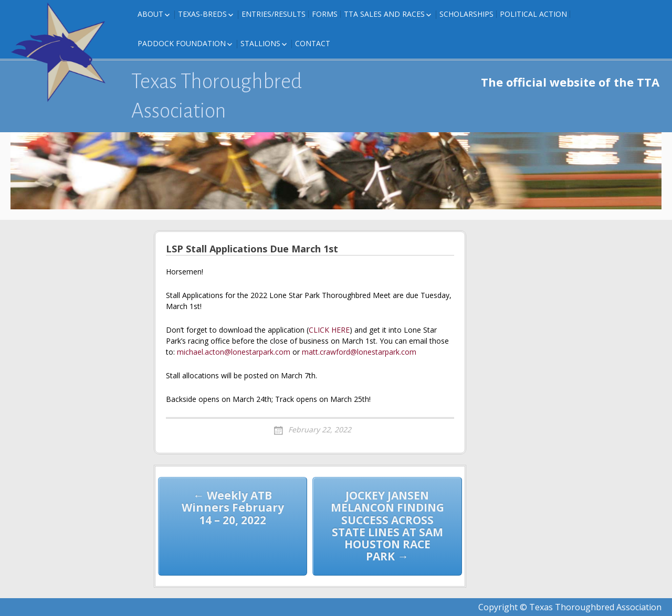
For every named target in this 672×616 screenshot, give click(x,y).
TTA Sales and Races (384, 14)
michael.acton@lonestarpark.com (234, 352)
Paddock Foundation (182, 43)
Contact (313, 43)
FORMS (325, 14)
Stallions (260, 43)
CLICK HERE (329, 330)
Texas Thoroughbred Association (217, 96)
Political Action (533, 14)
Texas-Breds (202, 14)
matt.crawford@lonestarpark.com (359, 352)
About (150, 14)
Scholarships (466, 14)
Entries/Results (274, 14)
